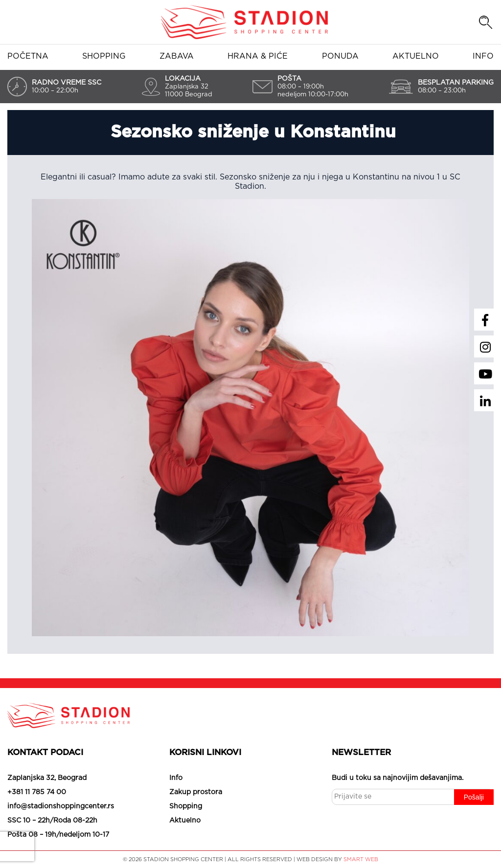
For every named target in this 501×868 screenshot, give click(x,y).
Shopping (104, 56)
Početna (28, 56)
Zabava (177, 56)
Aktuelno (416, 56)
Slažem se (192, 848)
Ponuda (340, 56)
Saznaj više (302, 848)
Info (483, 56)
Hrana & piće (258, 56)
